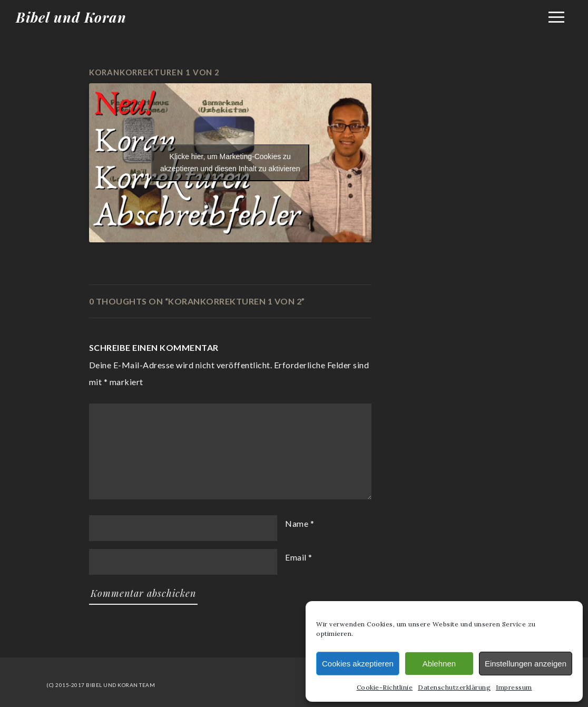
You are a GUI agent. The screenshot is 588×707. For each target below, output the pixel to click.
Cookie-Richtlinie (385, 687)
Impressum (514, 687)
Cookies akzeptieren (358, 664)
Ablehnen (439, 664)
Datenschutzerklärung (454, 687)
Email (296, 557)
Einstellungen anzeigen (526, 664)
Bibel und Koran (71, 17)
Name (297, 523)
